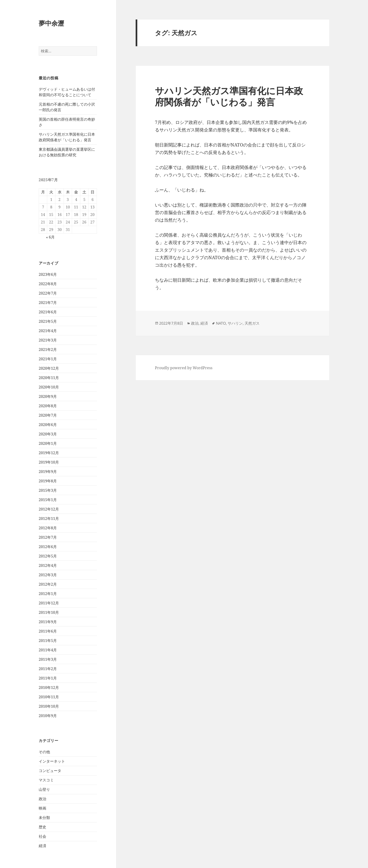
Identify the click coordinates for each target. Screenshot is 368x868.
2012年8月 (48, 528)
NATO (221, 323)
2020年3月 (48, 434)
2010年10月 (49, 706)
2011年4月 (48, 650)
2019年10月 (49, 462)
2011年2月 (48, 669)
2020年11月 (49, 378)
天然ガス (252, 323)
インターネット (52, 761)
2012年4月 (48, 565)
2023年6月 (48, 274)
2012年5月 (48, 556)
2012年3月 (48, 575)
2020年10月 (49, 387)
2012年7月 (48, 537)
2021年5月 (48, 321)
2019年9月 (48, 472)
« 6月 (50, 237)
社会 (42, 836)
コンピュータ (50, 771)
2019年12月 (49, 453)
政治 (42, 799)
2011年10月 (49, 612)
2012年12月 (49, 509)
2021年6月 (48, 312)
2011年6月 (48, 631)
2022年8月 (48, 284)
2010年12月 (49, 687)
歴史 (42, 827)
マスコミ (46, 780)
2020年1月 (48, 443)
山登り (44, 789)
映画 (42, 808)
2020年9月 (48, 396)
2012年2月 (48, 584)
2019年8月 (48, 481)
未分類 (44, 818)
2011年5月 (48, 641)
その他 (44, 752)
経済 (42, 846)
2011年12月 (49, 603)
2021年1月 (48, 359)
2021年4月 (48, 331)
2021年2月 (48, 350)
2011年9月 (48, 622)
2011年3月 (48, 659)
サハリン (235, 323)
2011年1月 (48, 678)
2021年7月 (48, 303)
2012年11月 (49, 518)
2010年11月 (49, 697)
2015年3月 (48, 490)
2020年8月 (48, 406)
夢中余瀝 (51, 23)
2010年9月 (48, 716)
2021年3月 (48, 340)
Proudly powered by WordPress (184, 368)
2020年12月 (49, 368)
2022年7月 (48, 293)
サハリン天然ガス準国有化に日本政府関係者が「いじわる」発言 (229, 96)
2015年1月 (48, 500)
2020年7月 (48, 415)
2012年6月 (48, 547)
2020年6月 (48, 425)
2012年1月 (48, 594)
